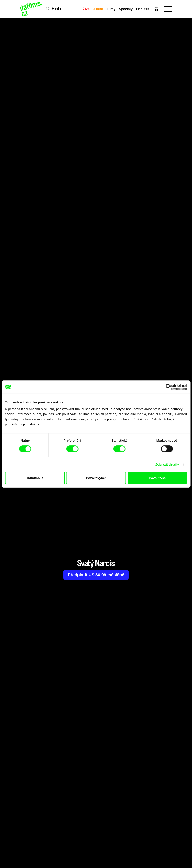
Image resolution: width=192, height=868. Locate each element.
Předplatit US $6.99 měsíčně (96, 575)
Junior (98, 9)
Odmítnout (35, 478)
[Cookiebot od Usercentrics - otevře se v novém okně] (169, 387)
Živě (86, 9)
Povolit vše (157, 478)
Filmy (111, 9)
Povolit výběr (96, 478)
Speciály (126, 9)
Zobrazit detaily (167, 464)
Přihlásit (143, 9)
